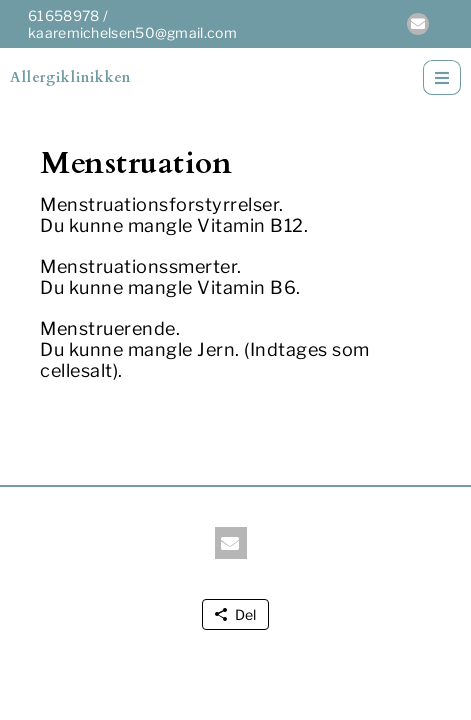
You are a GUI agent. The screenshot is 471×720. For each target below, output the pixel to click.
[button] (418, 24)
